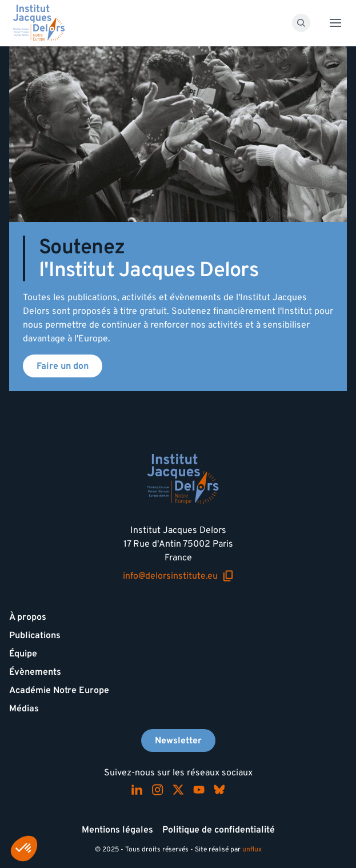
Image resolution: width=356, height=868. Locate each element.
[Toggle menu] (335, 23)
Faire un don (63, 366)
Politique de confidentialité (219, 830)
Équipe (23, 654)
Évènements (35, 672)
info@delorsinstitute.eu (178, 576)
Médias (24, 708)
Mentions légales (117, 830)
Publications (35, 635)
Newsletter (178, 740)
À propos (28, 617)
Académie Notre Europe (59, 690)
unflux (252, 849)
